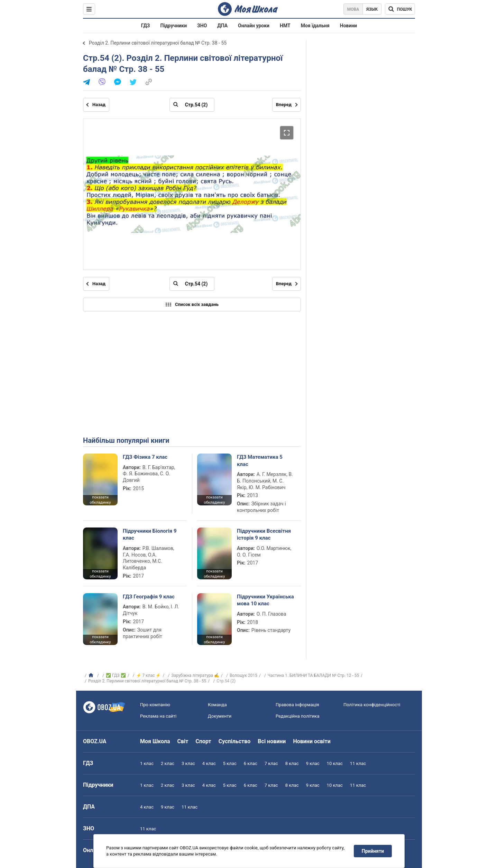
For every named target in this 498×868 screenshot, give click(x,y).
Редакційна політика (297, 716)
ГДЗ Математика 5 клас (260, 460)
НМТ (285, 26)
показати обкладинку (100, 500)
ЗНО (202, 26)
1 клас (147, 763)
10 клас (335, 763)
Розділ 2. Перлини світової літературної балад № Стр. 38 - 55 (158, 43)
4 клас (209, 763)
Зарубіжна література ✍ (195, 675)
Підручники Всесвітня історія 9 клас (264, 534)
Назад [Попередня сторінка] (99, 105)
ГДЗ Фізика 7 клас (145, 457)
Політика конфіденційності (372, 705)
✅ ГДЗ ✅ (116, 675)
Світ (183, 741)
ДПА (222, 26)
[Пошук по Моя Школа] (400, 9)
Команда (217, 705)
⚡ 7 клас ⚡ (149, 675)
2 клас (168, 763)
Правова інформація (297, 705)
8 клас (292, 763)
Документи (220, 716)
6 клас (251, 763)
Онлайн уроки (254, 26)
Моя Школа (155, 741)
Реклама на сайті (158, 716)
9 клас (313, 763)
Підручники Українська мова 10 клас (265, 600)
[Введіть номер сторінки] (192, 105)
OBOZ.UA (95, 741)
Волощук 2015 (243, 675)
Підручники (174, 26)
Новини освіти (312, 741)
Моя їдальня (315, 26)
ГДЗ (146, 26)
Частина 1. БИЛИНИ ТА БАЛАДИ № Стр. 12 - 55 (313, 675)
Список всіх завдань (192, 305)
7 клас (271, 763)
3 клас (188, 763)
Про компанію (155, 705)
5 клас (230, 763)
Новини (348, 26)
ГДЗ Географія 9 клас (149, 597)
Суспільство (235, 741)
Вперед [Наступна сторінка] (284, 105)
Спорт (203, 741)
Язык (372, 9)
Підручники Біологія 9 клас (150, 534)
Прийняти (373, 851)
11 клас (358, 763)
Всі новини (272, 741)
